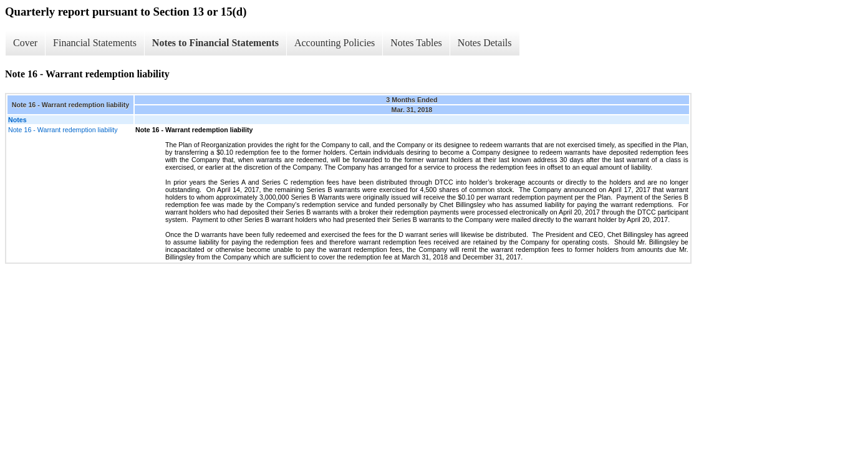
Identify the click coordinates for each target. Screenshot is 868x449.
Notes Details (485, 43)
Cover (25, 43)
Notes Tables (416, 43)
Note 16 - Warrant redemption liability (63, 130)
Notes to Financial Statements (215, 43)
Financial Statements (95, 43)
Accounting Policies (335, 43)
